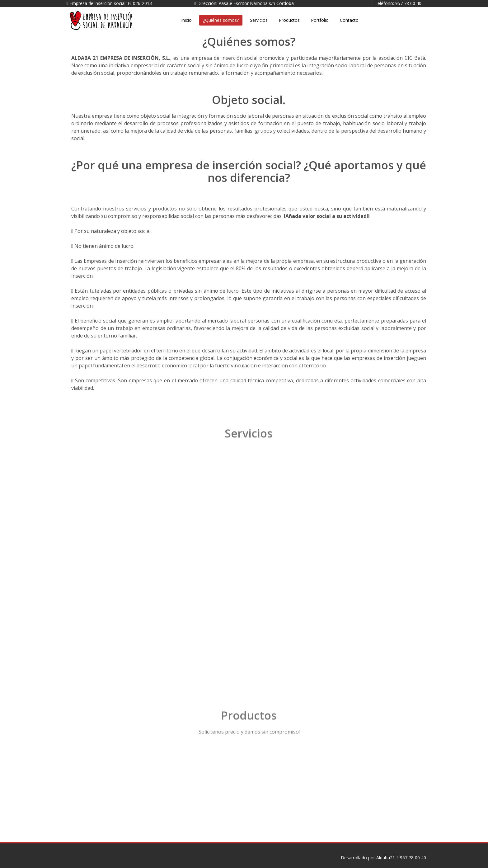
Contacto (349, 20)
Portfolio (320, 20)
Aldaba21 (161, 15)
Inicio (186, 20)
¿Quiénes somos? (221, 20)
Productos (289, 20)
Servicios (259, 20)
